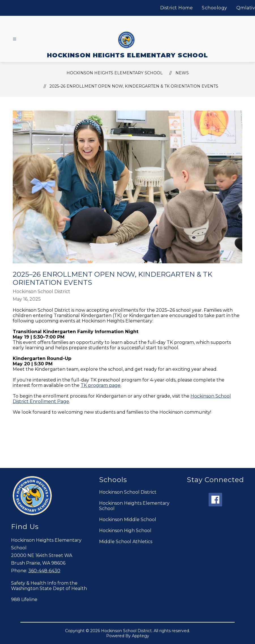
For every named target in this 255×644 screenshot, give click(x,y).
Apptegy (141, 636)
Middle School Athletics (126, 542)
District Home (177, 8)
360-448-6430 (44, 571)
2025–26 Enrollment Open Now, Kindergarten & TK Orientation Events (134, 86)
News (182, 73)
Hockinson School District (128, 492)
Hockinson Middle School (128, 520)
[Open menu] (15, 39)
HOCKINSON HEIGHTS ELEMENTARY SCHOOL (115, 73)
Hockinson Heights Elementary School (134, 506)
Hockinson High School (125, 531)
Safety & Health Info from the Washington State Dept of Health (49, 586)
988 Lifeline (24, 599)
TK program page (101, 385)
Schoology (215, 8)
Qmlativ (246, 8)
